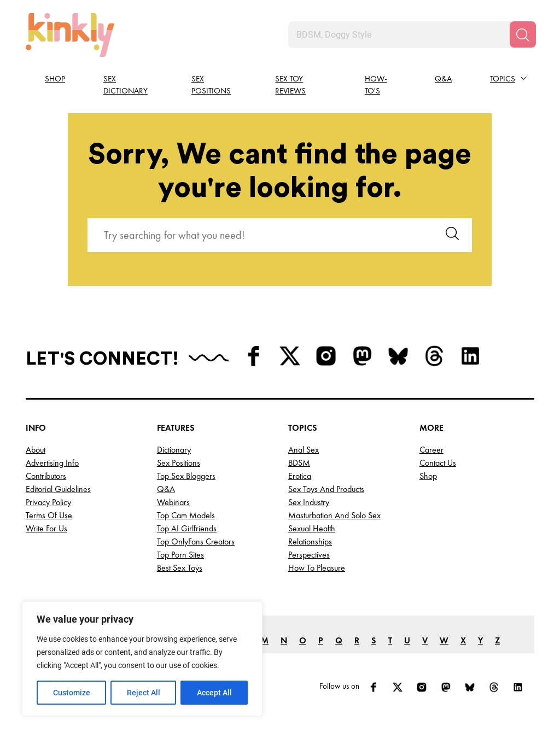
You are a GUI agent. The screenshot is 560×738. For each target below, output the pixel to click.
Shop (55, 79)
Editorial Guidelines (58, 489)
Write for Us (46, 528)
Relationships (310, 541)
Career (431, 450)
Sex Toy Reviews (290, 85)
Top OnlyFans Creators (196, 541)
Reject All (144, 693)
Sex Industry (309, 502)
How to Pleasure (317, 568)
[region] (142, 659)
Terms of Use (49, 515)
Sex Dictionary (126, 85)
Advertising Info (52, 463)
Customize (72, 693)
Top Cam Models (186, 515)
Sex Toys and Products (326, 489)
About (36, 450)
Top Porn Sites (180, 555)
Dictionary (174, 450)
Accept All (214, 693)
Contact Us (438, 463)
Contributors (46, 476)
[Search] (523, 34)
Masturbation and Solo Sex (334, 515)
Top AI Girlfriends (187, 528)
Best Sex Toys (180, 568)
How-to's (376, 85)
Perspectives (309, 555)
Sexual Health (312, 528)
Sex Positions (211, 85)
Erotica (300, 476)
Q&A (443, 79)
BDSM (299, 463)
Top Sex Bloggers (186, 476)
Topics (503, 79)
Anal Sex (304, 450)
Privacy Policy (48, 502)
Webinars (173, 502)
